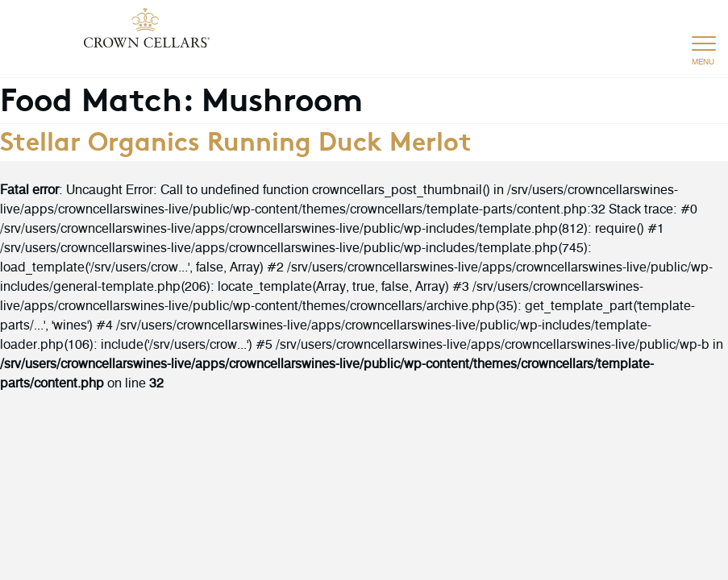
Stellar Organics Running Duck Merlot (236, 139)
